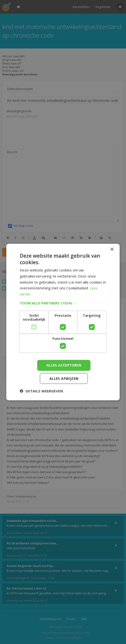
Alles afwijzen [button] (64, 378)
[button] (63, 303)
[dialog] (63, 322)
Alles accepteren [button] (64, 365)
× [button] (112, 249)
